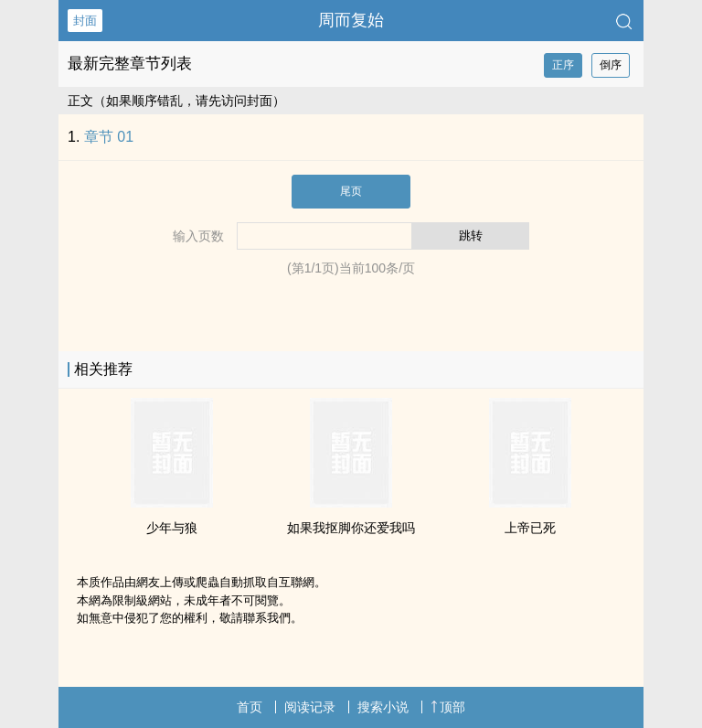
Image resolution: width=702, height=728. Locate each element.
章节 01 (109, 137)
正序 (563, 65)
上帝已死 (530, 528)
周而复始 (351, 20)
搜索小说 (383, 707)
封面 (85, 21)
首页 (250, 707)
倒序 (611, 65)
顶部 (448, 707)
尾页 (351, 191)
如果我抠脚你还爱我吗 (351, 528)
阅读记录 (310, 707)
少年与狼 (172, 528)
